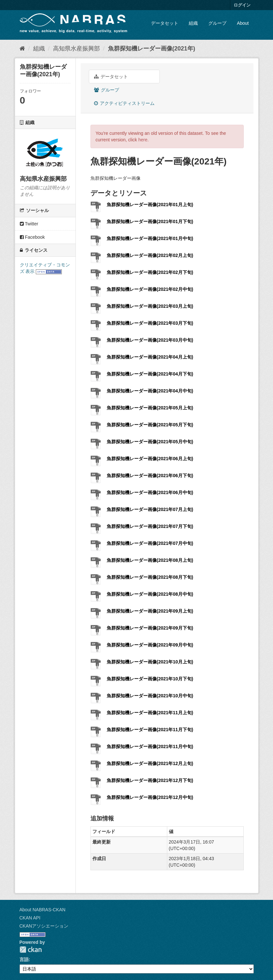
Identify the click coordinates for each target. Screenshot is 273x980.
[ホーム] (22, 49)
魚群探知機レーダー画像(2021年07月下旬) (150, 526)
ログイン (242, 5)
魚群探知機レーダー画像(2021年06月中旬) (150, 492)
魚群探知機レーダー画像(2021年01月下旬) (150, 221)
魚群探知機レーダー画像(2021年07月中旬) (150, 543)
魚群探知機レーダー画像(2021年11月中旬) (150, 746)
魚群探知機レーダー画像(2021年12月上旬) (150, 763)
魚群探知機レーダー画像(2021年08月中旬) (150, 594)
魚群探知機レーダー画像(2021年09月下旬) (150, 628)
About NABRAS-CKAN (43, 910)
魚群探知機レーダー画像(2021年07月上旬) (150, 509)
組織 (193, 23)
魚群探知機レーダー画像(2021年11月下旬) (150, 730)
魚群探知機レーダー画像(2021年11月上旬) (150, 713)
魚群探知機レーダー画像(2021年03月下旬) (150, 323)
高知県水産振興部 (76, 49)
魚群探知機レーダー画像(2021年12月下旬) (150, 780)
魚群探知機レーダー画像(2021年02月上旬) (150, 255)
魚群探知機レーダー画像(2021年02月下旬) (150, 272)
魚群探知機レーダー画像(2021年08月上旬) (150, 560)
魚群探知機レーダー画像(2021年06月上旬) (150, 459)
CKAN (31, 950)
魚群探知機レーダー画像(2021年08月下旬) (150, 577)
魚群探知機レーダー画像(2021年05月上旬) (150, 408)
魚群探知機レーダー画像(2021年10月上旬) (150, 662)
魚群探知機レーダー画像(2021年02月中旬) (150, 289)
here (143, 140)
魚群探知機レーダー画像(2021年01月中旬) (150, 238)
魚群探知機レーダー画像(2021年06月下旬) (150, 476)
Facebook (32, 237)
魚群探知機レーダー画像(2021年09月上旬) (150, 611)
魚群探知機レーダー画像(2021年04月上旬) (150, 357)
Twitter (29, 224)
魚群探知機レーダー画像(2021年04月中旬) (150, 391)
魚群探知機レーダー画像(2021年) (152, 49)
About (243, 23)
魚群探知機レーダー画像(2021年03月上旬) (150, 306)
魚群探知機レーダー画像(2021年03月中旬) (150, 340)
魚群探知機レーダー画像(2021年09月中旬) (150, 645)
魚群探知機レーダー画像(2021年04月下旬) (150, 374)
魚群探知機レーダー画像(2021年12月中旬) (150, 797)
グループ (217, 23)
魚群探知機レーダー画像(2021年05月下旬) (150, 425)
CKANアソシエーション (44, 926)
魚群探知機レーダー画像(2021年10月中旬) (150, 696)
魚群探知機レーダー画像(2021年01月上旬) (150, 205)
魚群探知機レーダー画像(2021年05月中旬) (150, 442)
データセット (165, 23)
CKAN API (30, 918)
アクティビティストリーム (124, 103)
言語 (24, 959)
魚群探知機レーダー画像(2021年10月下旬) (150, 679)
